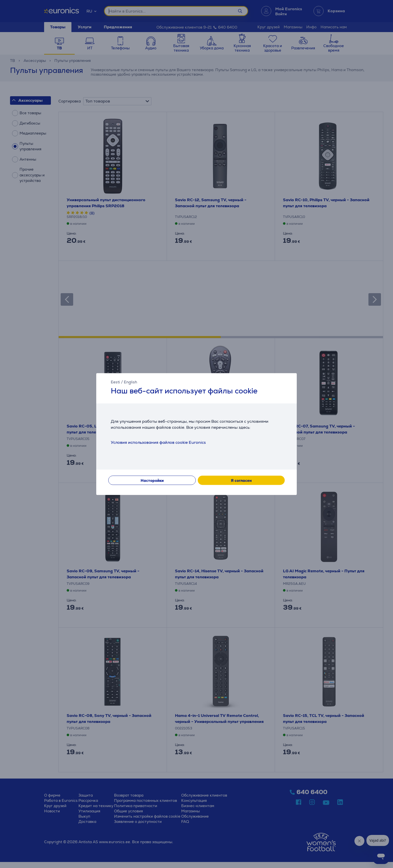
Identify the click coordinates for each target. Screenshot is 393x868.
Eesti (115, 382)
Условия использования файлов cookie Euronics (158, 442)
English (130, 382)
